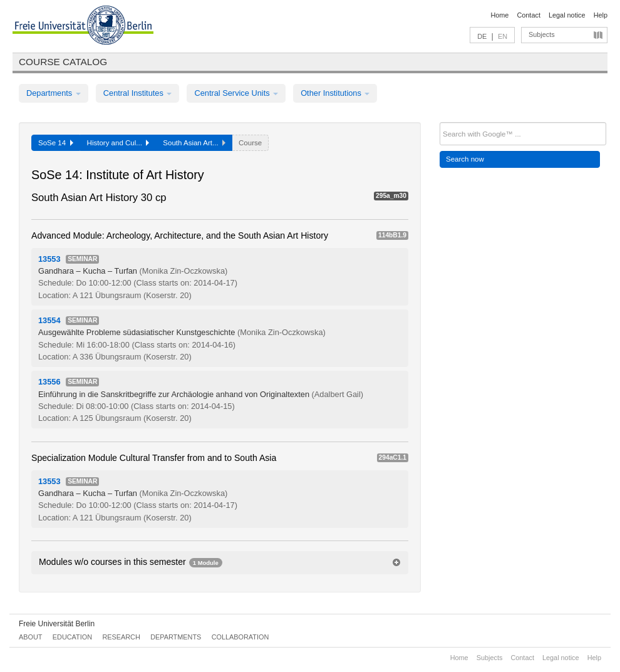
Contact (528, 15)
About (30, 637)
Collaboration (240, 637)
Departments (54, 93)
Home (499, 15)
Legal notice (567, 15)
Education (72, 637)
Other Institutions (335, 93)
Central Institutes (138, 93)
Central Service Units (236, 93)
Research (121, 637)
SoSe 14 (56, 143)
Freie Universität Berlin (57, 624)
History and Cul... (118, 143)
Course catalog (63, 62)
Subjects (542, 34)
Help (601, 15)
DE (482, 36)
